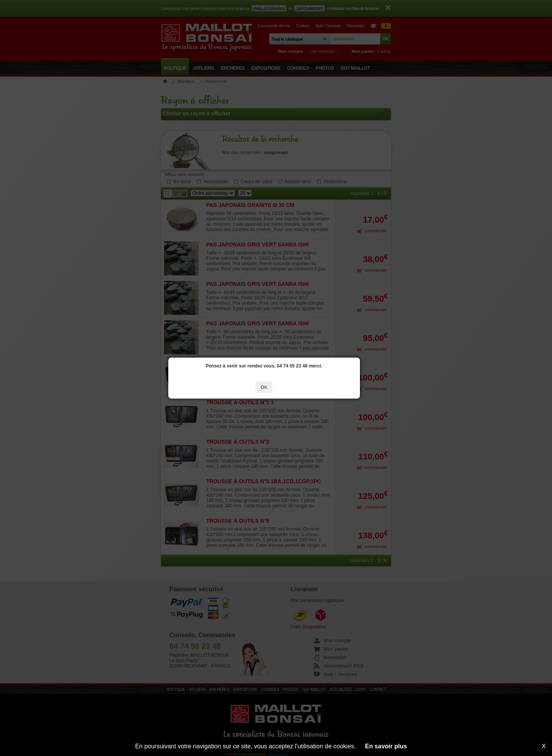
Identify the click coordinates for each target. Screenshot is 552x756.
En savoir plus (386, 746)
